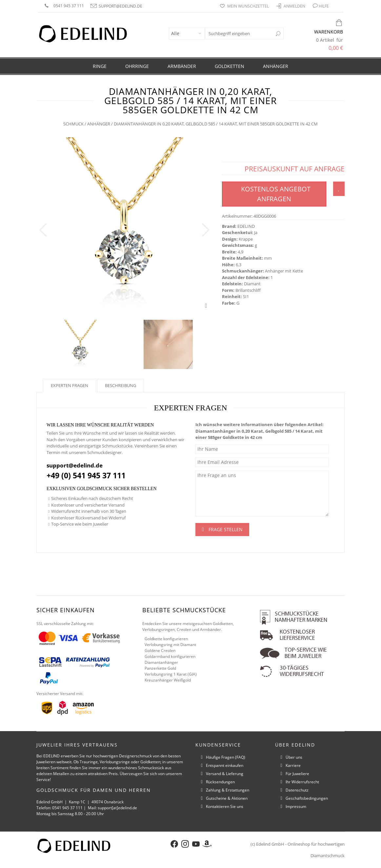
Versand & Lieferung (225, 774)
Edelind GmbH (270, 844)
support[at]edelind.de (117, 808)
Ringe (100, 66)
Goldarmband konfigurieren (170, 656)
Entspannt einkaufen (225, 765)
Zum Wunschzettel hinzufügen (339, 189)
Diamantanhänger (161, 662)
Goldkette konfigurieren (166, 639)
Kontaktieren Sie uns (225, 806)
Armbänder (182, 66)
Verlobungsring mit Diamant (170, 645)
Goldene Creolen (160, 651)
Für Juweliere (297, 774)
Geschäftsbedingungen (307, 798)
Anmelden (295, 6)
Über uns (294, 757)
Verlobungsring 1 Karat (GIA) (171, 674)
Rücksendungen (220, 782)
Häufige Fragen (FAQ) (226, 757)
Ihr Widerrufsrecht (302, 782)
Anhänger (276, 66)
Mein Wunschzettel (249, 6)
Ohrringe (137, 66)
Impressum (296, 806)
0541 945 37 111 (69, 6)
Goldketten (230, 66)
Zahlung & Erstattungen (228, 790)
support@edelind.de (120, 6)
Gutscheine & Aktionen (227, 798)
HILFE (324, 6)
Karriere (293, 765)
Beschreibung (120, 385)
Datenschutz (297, 790)
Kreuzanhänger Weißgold (168, 680)
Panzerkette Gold (160, 668)
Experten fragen (70, 385)
